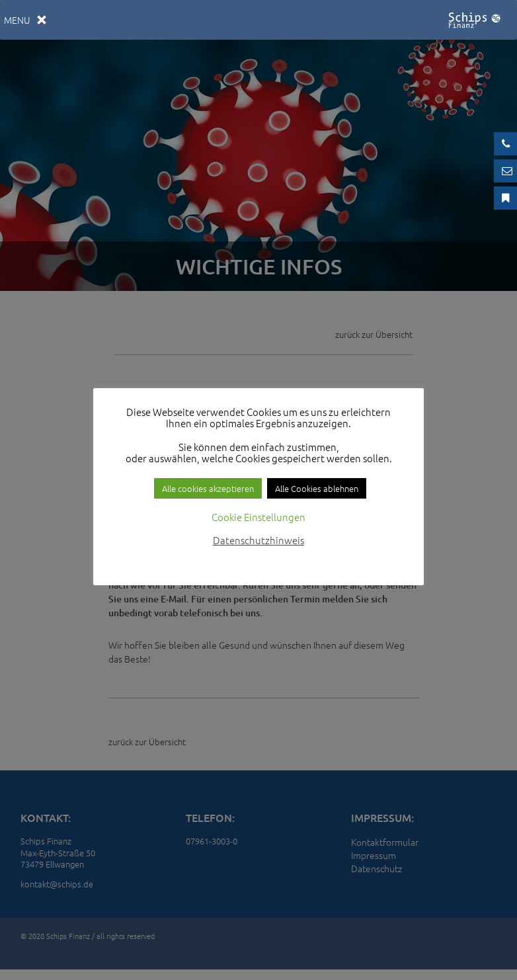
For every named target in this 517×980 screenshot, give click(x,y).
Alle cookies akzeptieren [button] (208, 488)
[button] (17, 20)
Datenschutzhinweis (258, 540)
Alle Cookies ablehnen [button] (317, 488)
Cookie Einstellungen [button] (258, 517)
